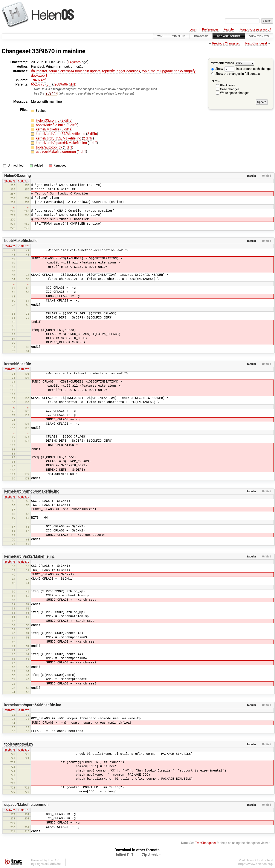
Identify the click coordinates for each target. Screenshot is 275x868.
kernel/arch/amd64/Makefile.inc (61, 134)
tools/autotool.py (49, 147)
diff (49, 84)
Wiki (160, 36)
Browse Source (229, 36)
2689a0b (61, 84)
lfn (33, 71)
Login (193, 30)
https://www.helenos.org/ (256, 864)
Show (217, 69)
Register (229, 30)
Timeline (179, 36)
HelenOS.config (48, 121)
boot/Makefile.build (51, 125)
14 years (74, 62)
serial (53, 71)
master (42, 71)
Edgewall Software (48, 864)
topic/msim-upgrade (157, 71)
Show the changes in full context (236, 74)
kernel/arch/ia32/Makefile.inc (59, 139)
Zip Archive (151, 855)
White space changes (235, 93)
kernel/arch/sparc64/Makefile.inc (62, 143)
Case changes (230, 89)
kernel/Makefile (48, 129)
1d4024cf (38, 80)
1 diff (93, 143)
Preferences (210, 30)
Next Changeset (256, 44)
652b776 (38, 84)
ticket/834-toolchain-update (80, 71)
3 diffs (73, 125)
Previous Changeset (226, 44)
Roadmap (201, 36)
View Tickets (259, 36)
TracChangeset (205, 843)
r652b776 (10, 181)
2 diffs (66, 121)
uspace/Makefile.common (56, 152)
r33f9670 (24, 181)
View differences (222, 63)
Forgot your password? (255, 30)
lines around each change (247, 69)
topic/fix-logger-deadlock (121, 71)
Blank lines (227, 85)
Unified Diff (124, 855)
